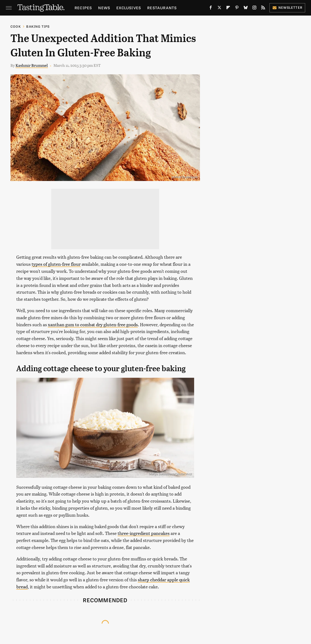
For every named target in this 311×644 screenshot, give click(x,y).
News (104, 8)
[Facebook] (211, 9)
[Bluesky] (246, 9)
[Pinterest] (237, 9)
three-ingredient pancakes (144, 533)
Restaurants (162, 8)
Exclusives (129, 8)
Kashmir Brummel (32, 65)
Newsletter (287, 7)
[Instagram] (254, 9)
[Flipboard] (228, 9)
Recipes (83, 8)
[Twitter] (219, 9)
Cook (16, 26)
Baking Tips (38, 26)
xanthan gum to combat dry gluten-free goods (93, 324)
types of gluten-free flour (56, 264)
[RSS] (263, 9)
